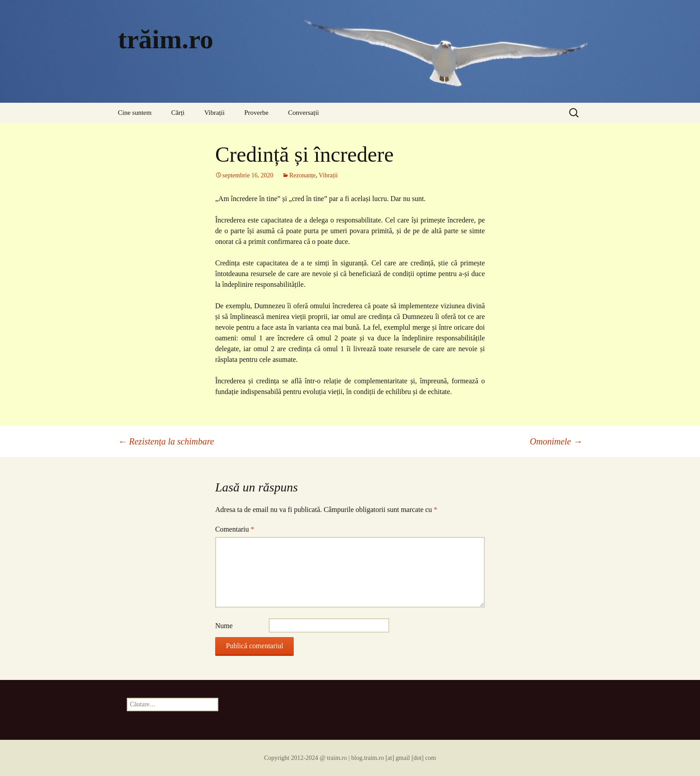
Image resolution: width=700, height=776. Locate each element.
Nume (224, 626)
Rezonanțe (302, 175)
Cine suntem (135, 113)
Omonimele (556, 441)
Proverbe (256, 113)
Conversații (303, 113)
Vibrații (214, 113)
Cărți (178, 113)
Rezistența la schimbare (166, 441)
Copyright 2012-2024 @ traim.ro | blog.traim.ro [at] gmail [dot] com (350, 758)
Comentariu (235, 529)
